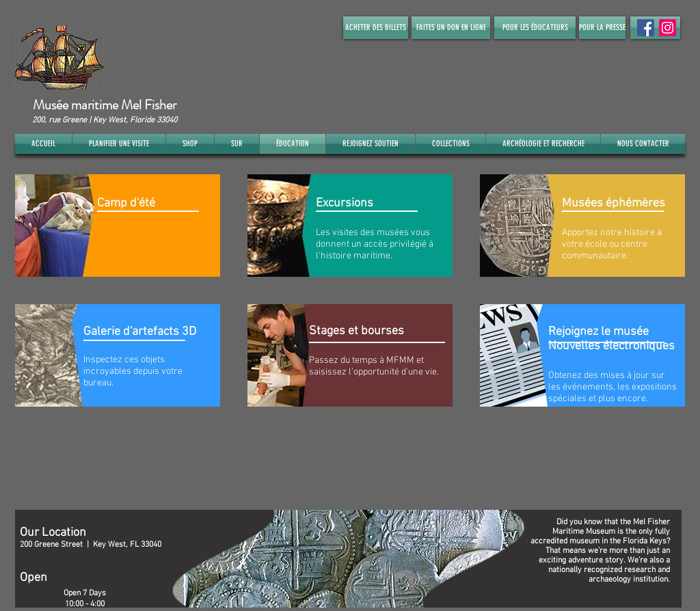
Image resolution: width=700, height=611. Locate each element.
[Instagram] (668, 28)
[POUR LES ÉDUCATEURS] (535, 28)
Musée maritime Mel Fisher (105, 105)
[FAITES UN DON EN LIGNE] (451, 28)
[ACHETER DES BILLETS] (376, 28)
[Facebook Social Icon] (646, 28)
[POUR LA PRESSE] (602, 28)
